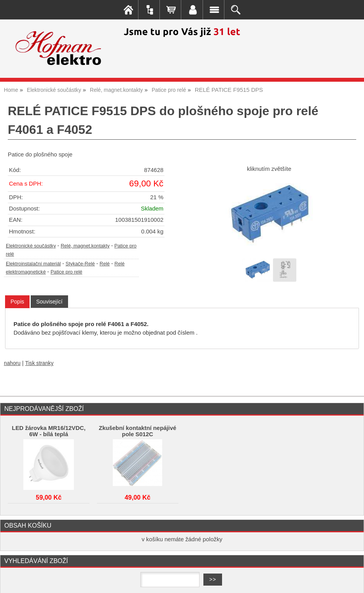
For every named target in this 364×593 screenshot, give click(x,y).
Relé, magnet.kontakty (85, 246)
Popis (17, 302)
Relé (105, 264)
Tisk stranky (39, 363)
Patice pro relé (66, 272)
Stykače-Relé (80, 264)
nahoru (12, 363)
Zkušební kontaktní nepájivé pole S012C (137, 431)
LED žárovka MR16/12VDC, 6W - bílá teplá (49, 431)
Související (49, 302)
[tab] (17, 302)
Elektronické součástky (31, 246)
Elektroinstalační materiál (33, 264)
